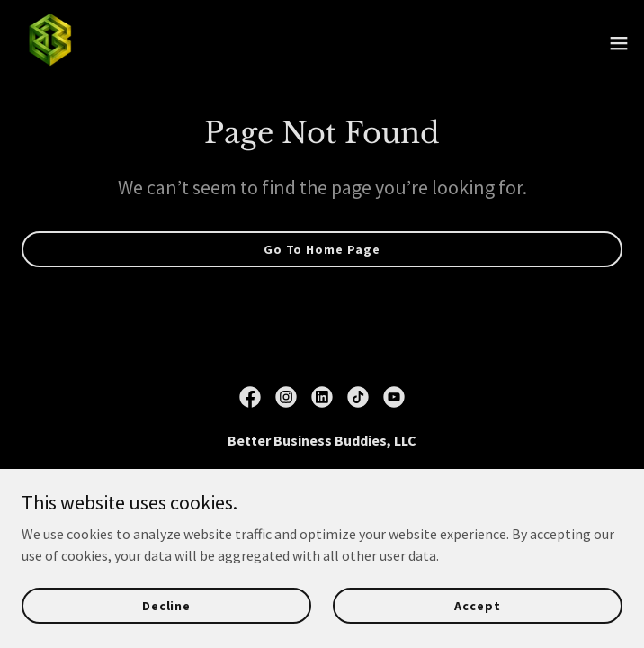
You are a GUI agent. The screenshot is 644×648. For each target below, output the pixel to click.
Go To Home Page (322, 249)
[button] (619, 43)
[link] (50, 43)
